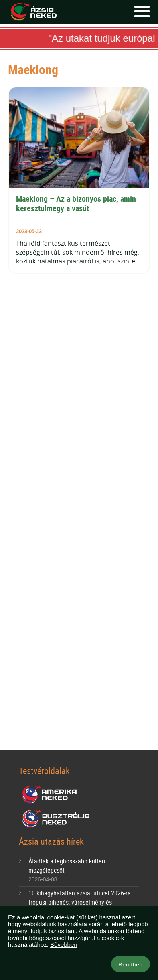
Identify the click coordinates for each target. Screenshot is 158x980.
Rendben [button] (131, 965)
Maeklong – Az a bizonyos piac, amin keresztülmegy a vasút (77, 203)
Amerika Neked (53, 795)
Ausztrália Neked (57, 819)
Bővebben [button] (64, 945)
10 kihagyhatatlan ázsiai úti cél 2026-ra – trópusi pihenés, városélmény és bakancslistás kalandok (82, 902)
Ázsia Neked (33, 12)
